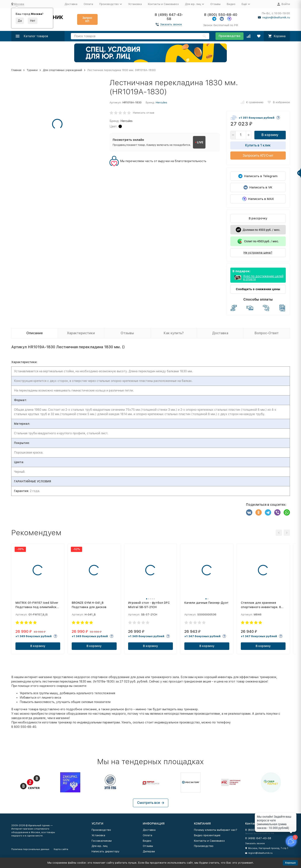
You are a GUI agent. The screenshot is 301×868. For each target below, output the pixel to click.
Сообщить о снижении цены (258, 289)
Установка (135, 4)
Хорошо (290, 863)
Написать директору (105, 851)
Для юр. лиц (99, 846)
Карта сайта (61, 849)
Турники (32, 70)
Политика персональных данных (30, 849)
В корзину (270, 135)
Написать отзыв (144, 113)
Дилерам (149, 851)
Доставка (71, 4)
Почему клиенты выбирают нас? (216, 830)
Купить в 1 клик (258, 145)
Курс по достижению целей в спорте (263, 278)
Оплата (88, 4)
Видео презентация (207, 835)
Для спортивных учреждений (62, 70)
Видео (231, 4)
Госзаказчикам (102, 841)
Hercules (161, 102)
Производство (230, 36)
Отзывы (215, 4)
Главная (16, 70)
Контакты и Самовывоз (163, 4)
